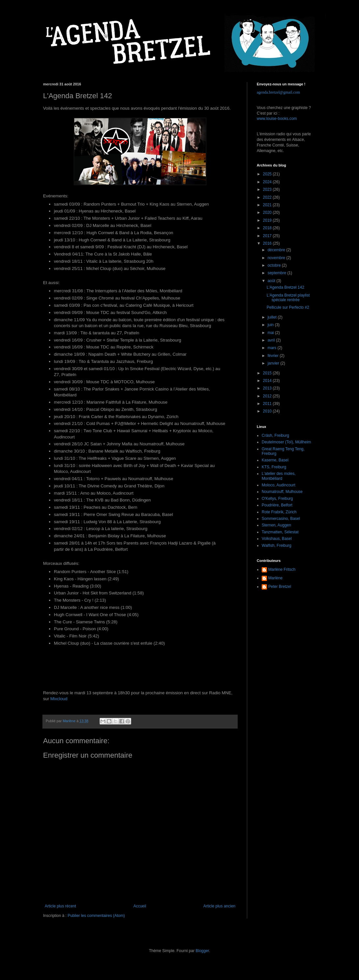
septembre (277, 273)
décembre (277, 250)
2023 (268, 189)
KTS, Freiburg (274, 467)
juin (271, 325)
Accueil (140, 906)
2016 (268, 243)
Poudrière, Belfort (277, 505)
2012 (268, 396)
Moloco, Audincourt (278, 485)
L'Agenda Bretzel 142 (285, 287)
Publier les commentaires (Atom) (96, 916)
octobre (275, 265)
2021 (268, 205)
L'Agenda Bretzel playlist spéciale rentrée (288, 298)
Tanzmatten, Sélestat (280, 532)
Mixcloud (59, 699)
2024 (268, 182)
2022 (268, 197)
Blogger (202, 951)
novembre (277, 258)
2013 (268, 388)
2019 (268, 220)
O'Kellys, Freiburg (277, 499)
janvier (274, 363)
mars (273, 348)
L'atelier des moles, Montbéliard (279, 476)
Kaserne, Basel (275, 460)
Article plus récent (60, 906)
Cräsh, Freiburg (275, 435)
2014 (268, 381)
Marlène (275, 578)
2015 (268, 373)
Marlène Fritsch (282, 569)
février (274, 356)
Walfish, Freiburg (276, 546)
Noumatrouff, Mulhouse (282, 492)
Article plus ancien (219, 906)
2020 (268, 212)
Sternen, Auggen (276, 525)
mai (271, 333)
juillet (273, 317)
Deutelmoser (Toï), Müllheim (286, 442)
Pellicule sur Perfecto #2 (288, 307)
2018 (268, 228)
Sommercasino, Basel (281, 519)
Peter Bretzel (280, 587)
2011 (268, 404)
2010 (268, 411)
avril (272, 340)
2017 (268, 236)
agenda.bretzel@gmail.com (278, 92)
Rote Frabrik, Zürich (279, 512)
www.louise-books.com (277, 119)
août (272, 281)
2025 (268, 174)
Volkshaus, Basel (277, 539)
